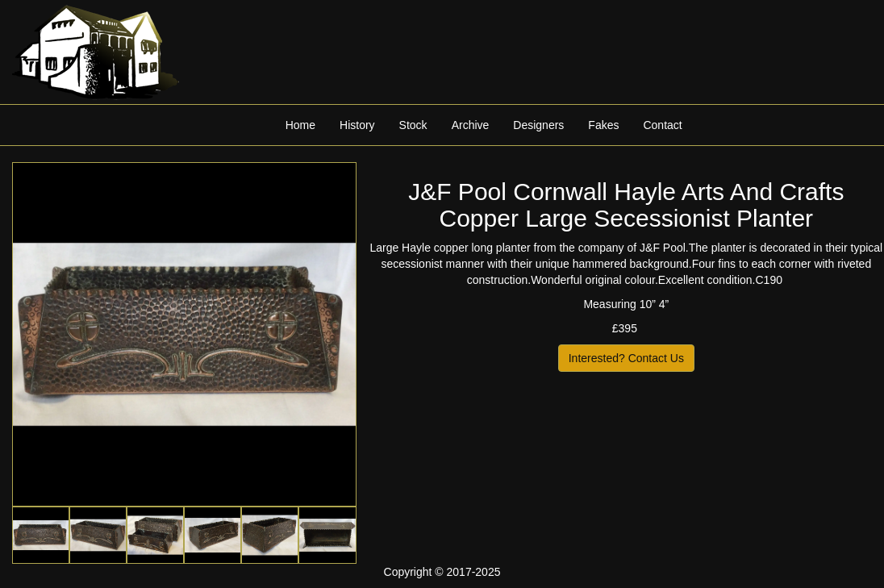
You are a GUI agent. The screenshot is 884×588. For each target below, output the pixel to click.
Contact (662, 125)
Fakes (603, 125)
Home (300, 125)
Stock (413, 125)
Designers (538, 125)
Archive (471, 125)
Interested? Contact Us (626, 358)
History (357, 125)
